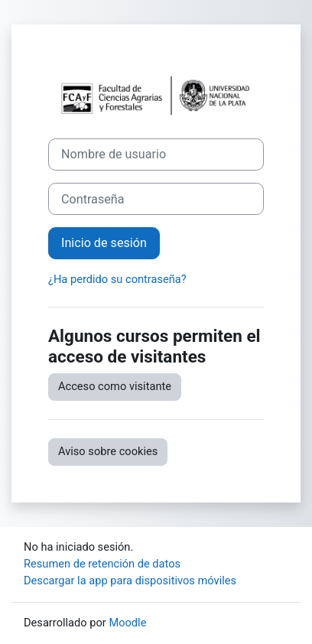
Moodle (127, 623)
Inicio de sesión (104, 243)
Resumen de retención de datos (102, 564)
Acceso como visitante (115, 386)
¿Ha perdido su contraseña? (117, 279)
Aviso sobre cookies (108, 451)
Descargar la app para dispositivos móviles (130, 581)
